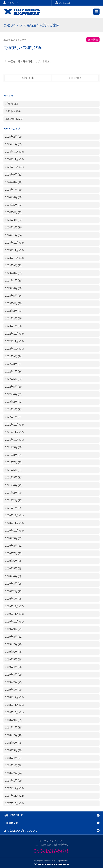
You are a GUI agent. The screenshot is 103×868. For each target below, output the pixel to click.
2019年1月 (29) (14, 690)
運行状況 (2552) (14, 119)
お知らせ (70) (13, 111)
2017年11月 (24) (14, 796)
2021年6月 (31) (14, 470)
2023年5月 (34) (14, 296)
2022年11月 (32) (14, 341)
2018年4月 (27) (14, 758)
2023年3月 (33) (14, 311)
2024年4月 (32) (14, 212)
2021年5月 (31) (14, 477)
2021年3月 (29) (14, 493)
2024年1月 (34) (14, 235)
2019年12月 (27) (14, 606)
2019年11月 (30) (14, 614)
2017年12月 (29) (14, 788)
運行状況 (93, 39)
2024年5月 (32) (14, 205)
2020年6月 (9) (13, 561)
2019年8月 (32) (14, 637)
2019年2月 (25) (14, 682)
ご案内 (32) (12, 104)
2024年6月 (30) (14, 197)
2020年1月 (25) (14, 599)
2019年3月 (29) (14, 675)
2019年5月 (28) (14, 659)
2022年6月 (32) (14, 379)
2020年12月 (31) (14, 515)
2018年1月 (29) (14, 780)
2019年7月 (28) (14, 644)
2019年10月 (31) (14, 621)
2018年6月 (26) (14, 743)
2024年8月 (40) (14, 182)
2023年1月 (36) (14, 326)
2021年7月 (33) (14, 462)
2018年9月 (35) (14, 720)
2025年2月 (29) (14, 137)
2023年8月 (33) (14, 273)
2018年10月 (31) (14, 712)
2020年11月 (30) (14, 523)
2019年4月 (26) (14, 667)
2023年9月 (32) (14, 265)
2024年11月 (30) (14, 159)
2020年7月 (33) (14, 553)
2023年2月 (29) (14, 318)
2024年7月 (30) (14, 190)
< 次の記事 (28, 78)
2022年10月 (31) (14, 349)
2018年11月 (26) (14, 705)
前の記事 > (75, 78)
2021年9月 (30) (14, 447)
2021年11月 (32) (14, 432)
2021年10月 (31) (14, 440)
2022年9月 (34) (14, 356)
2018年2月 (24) (14, 773)
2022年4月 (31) (14, 394)
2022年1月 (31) (14, 417)
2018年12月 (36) (14, 697)
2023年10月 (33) (14, 258)
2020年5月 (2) (13, 568)
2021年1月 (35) (14, 508)
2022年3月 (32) (14, 402)
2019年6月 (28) (14, 652)
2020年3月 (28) (14, 584)
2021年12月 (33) (14, 425)
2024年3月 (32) (14, 220)
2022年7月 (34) (14, 371)
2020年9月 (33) (14, 538)
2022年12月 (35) (14, 334)
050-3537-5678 (52, 851)
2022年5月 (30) (14, 387)
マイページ (13, 3)
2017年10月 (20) (14, 803)
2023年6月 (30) (14, 288)
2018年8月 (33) (14, 727)
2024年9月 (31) (14, 175)
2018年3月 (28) (14, 765)
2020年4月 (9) (13, 576)
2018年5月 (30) (14, 750)
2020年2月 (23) (14, 591)
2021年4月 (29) (14, 485)
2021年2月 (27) (14, 500)
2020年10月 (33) (14, 530)
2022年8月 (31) (14, 364)
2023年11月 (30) (14, 250)
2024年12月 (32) (14, 152)
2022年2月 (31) (14, 409)
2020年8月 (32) (14, 546)
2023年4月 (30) (14, 303)
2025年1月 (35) (14, 144)
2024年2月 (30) (14, 227)
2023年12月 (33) (14, 243)
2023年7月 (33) (14, 280)
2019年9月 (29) (14, 629)
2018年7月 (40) (14, 735)
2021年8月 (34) (14, 455)
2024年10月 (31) (14, 167)
